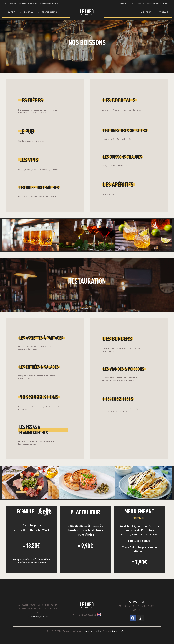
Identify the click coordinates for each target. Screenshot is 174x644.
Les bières (31, 100)
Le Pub (27, 131)
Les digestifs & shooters (125, 130)
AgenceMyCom (119, 631)
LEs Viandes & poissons (124, 369)
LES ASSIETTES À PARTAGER (41, 338)
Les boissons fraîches (39, 187)
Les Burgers (117, 339)
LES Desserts (118, 399)
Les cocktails (119, 100)
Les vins (29, 160)
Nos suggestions (39, 397)
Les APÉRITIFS (118, 184)
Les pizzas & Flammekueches (34, 430)
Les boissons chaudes (123, 157)
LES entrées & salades (39, 367)
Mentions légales (93, 631)
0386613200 (138, 602)
